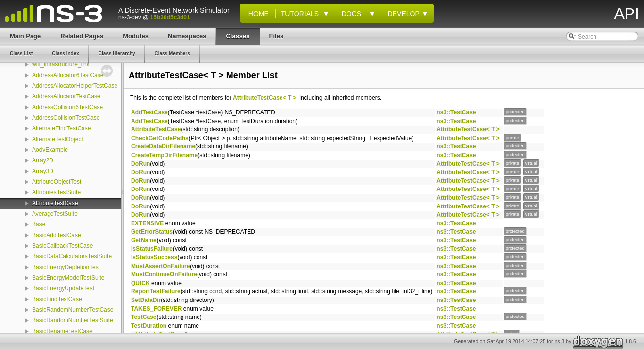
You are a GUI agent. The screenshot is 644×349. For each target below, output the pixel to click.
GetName (144, 240)
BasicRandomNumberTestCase (73, 310)
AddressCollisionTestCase (66, 118)
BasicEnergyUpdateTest (63, 288)
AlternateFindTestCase (61, 128)
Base (39, 224)
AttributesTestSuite (56, 192)
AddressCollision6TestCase (67, 107)
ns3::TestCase (456, 112)
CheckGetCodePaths (160, 138)
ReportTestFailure (156, 291)
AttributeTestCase (55, 203)
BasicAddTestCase (57, 235)
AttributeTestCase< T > (264, 98)
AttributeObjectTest (57, 182)
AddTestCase (149, 112)
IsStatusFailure (152, 249)
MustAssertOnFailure (160, 266)
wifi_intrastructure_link (61, 64)
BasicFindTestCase (57, 299)
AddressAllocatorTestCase (66, 96)
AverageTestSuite (55, 214)
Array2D (43, 160)
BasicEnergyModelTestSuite (68, 278)
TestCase (144, 317)
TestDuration (149, 326)
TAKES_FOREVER (156, 309)
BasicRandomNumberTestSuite (73, 320)
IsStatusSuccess (154, 257)
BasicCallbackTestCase (62, 246)
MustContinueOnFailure (164, 274)
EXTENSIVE (147, 223)
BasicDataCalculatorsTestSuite (72, 256)
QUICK (140, 283)
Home (257, 14)
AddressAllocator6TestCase (68, 75)
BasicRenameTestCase (62, 331)
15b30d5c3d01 (170, 17)
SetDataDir (146, 300)
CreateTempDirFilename (164, 155)
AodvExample (50, 150)
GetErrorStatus (152, 232)
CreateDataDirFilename (163, 146)
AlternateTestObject (58, 139)
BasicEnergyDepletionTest (66, 267)
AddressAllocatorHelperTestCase (75, 86)
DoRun (140, 164)
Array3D (43, 171)
